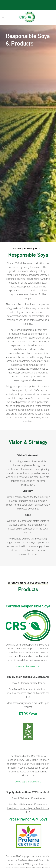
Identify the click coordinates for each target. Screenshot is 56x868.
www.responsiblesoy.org (28, 782)
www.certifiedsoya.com (28, 666)
